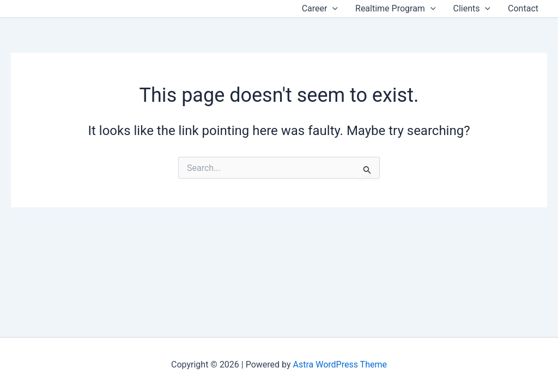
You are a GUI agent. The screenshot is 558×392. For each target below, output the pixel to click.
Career (320, 9)
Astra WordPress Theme (340, 365)
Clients (472, 9)
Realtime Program (395, 9)
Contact (523, 8)
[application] (332, 9)
